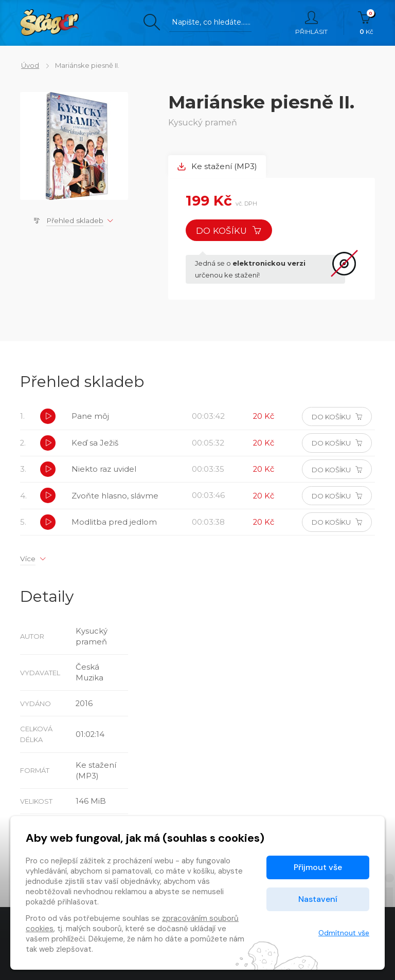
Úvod (29, 65)
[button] (48, 418)
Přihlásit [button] (311, 23)
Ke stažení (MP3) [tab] (218, 167)
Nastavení (318, 899)
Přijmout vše (318, 867)
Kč (366, 23)
